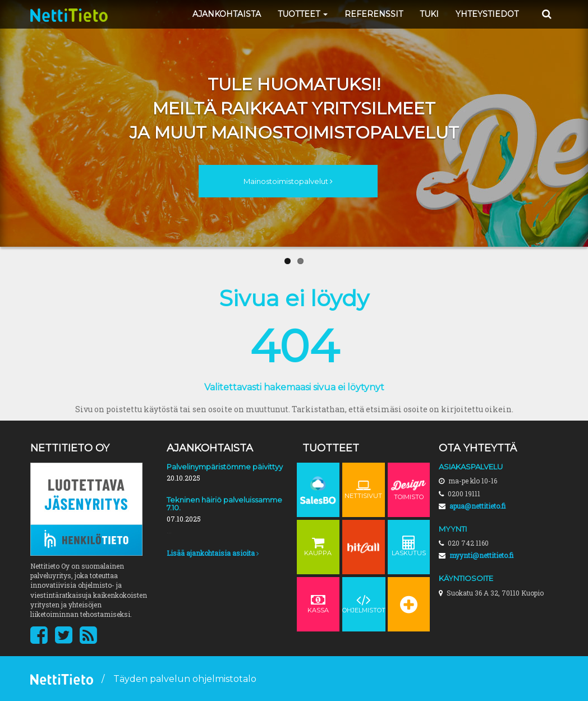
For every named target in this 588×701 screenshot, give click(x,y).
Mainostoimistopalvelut (288, 181)
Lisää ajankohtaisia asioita (213, 553)
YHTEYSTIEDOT (487, 14)
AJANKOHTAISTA (227, 14)
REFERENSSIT (374, 14)
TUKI (429, 14)
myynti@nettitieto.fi (481, 555)
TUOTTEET (303, 14)
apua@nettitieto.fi (477, 506)
